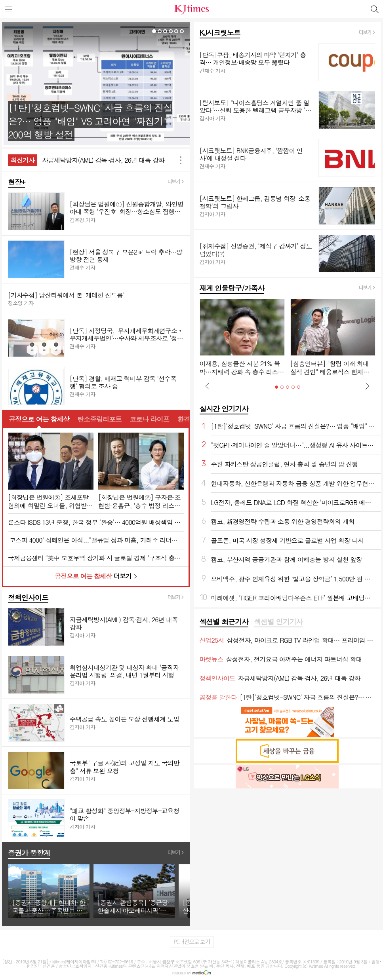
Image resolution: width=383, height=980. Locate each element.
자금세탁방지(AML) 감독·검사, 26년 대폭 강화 (103, 160)
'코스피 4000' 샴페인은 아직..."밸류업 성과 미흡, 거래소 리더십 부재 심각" (96, 540)
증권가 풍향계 (29, 853)
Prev (208, 386)
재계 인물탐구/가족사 (232, 288)
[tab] (224, 622)
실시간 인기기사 (224, 409)
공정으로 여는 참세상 (39, 419)
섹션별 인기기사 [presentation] (278, 622)
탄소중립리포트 (99, 419)
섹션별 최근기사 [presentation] (224, 622)
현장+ (16, 182)
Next (367, 386)
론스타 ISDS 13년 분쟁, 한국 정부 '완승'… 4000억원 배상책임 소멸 (96, 522)
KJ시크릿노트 (220, 33)
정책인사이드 (28, 597)
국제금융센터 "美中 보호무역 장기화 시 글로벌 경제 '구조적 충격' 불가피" (96, 558)
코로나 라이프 (150, 419)
